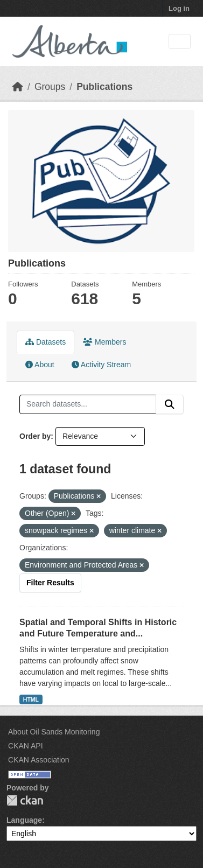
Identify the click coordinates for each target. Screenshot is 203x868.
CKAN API (26, 746)
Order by (35, 436)
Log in (179, 8)
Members (104, 342)
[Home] (18, 87)
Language (24, 820)
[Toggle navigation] (180, 42)
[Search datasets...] (88, 404)
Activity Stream (101, 365)
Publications (104, 87)
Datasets (45, 342)
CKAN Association (39, 760)
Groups (50, 87)
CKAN (25, 800)
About (40, 365)
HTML (31, 699)
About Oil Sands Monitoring (54, 732)
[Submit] (170, 404)
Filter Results (50, 583)
